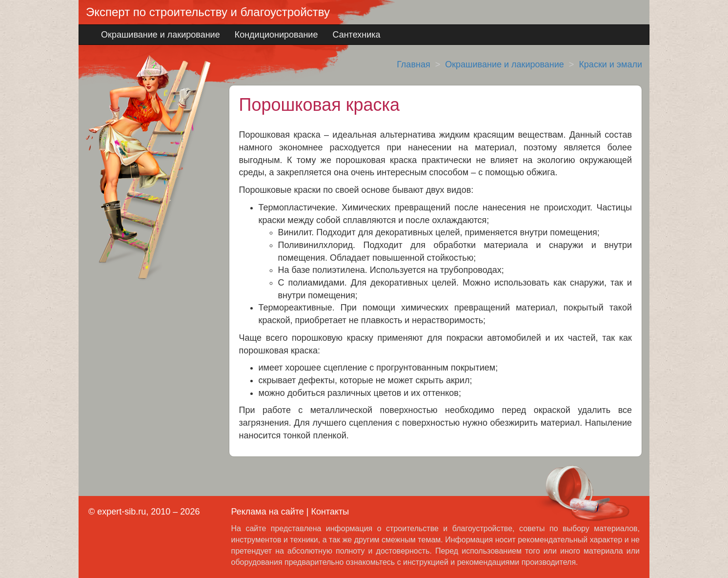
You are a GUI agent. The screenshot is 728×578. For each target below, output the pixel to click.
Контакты (330, 512)
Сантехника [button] (356, 35)
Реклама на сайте (268, 512)
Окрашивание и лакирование (505, 64)
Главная (414, 64)
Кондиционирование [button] (276, 35)
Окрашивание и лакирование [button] (161, 35)
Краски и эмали (610, 64)
